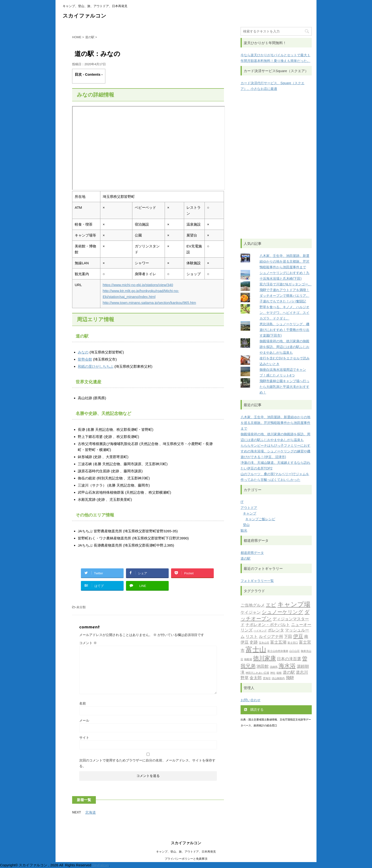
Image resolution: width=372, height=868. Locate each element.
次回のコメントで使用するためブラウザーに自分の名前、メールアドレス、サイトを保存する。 (147, 763)
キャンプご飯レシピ (260, 519)
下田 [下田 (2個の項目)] (288, 637)
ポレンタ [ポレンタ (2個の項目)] (276, 630)
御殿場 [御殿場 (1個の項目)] (248, 660)
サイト (84, 738)
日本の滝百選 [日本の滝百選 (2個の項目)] (289, 659)
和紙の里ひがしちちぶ (96, 366)
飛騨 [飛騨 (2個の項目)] (290, 678)
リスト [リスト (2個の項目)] (252, 637)
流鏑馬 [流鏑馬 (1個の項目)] (274, 667)
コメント (88, 643)
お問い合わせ (251, 700)
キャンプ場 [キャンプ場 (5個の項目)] (294, 605)
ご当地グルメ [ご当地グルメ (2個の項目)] (253, 606)
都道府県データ (252, 553)
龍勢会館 (85, 359)
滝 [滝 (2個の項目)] (243, 673)
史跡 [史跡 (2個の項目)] (254, 643)
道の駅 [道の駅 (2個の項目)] (289, 673)
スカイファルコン (84, 16)
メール (84, 720)
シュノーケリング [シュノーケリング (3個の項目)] (282, 612)
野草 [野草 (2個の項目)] (245, 678)
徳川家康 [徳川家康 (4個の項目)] (265, 659)
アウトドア (249, 508)
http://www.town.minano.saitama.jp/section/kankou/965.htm (149, 303)
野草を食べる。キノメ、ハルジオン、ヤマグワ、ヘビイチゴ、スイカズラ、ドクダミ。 (284, 313)
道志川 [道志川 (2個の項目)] (302, 673)
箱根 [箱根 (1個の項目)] (279, 673)
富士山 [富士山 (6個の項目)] (256, 650)
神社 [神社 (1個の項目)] (273, 673)
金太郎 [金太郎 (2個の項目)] (256, 678)
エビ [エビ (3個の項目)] (271, 605)
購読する (254, 710)
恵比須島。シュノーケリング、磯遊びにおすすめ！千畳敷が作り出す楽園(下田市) (284, 330)
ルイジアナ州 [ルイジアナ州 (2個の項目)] (271, 637)
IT (242, 502)
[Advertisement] (276, 165)
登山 (246, 525)
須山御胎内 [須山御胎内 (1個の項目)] (278, 679)
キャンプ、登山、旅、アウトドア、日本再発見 (186, 852)
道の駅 (246, 558)
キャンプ (250, 513)
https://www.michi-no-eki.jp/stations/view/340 (138, 285)
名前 (83, 703)
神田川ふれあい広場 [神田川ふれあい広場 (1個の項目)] (257, 673)
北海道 (91, 812)
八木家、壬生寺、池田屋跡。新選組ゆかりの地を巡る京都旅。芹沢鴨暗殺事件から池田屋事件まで (284, 261)
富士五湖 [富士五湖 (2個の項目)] (278, 643)
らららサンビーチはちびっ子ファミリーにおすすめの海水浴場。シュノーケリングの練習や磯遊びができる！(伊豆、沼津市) (275, 451)
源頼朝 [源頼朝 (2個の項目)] (303, 667)
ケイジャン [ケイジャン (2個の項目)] (251, 613)
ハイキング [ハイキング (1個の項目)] (260, 631)
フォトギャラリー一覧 (257, 581)
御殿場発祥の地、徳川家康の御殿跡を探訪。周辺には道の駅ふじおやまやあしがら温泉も (284, 347)
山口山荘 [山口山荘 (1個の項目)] (294, 651)
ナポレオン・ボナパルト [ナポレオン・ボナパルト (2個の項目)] (268, 625)
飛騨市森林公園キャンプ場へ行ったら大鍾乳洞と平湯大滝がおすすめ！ (284, 387)
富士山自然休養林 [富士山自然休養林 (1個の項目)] (278, 651)
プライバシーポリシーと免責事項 (186, 859)
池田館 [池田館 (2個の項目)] (263, 667)
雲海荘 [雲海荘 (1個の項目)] (267, 679)
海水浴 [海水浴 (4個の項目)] (287, 666)
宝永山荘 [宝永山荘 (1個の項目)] (264, 643)
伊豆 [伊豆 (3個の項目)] (298, 637)
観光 (244, 530)
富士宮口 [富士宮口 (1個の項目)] (293, 643)
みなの (83, 352)
